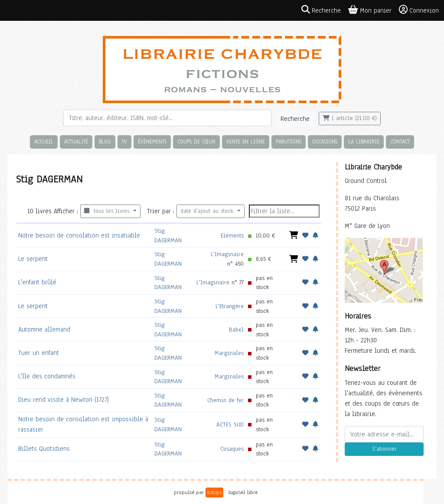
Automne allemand (44, 329)
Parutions (289, 141)
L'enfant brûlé (37, 282)
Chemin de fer (225, 400)
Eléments (232, 236)
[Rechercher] (167, 118)
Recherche (295, 119)
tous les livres (108, 211)
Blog (105, 141)
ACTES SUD (230, 424)
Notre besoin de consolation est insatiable (79, 235)
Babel (236, 330)
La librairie (364, 141)
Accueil (44, 141)
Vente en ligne (246, 141)
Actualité (76, 141)
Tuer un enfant (39, 353)
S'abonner (384, 449)
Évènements (152, 141)
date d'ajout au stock (208, 211)
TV (124, 141)
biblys (214, 492)
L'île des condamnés (47, 376)
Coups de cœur (196, 141)
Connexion (419, 10)
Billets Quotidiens (44, 449)
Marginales (229, 353)
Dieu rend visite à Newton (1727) (64, 400)
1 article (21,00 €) (350, 118)
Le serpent (33, 259)
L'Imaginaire (227, 254)
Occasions (325, 141)
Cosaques (232, 449)
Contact (400, 141)
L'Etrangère (230, 306)
